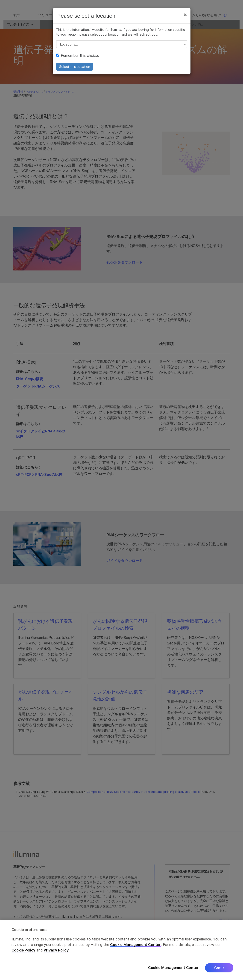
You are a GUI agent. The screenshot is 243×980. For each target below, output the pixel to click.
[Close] (185, 20)
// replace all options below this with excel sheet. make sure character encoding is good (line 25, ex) (122, 50)
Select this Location (75, 72)
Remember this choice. (78, 61)
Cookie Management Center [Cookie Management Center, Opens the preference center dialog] (173, 968)
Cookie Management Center (135, 945)
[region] (121, 950)
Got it (219, 968)
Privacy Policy (56, 950)
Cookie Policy (23, 950)
